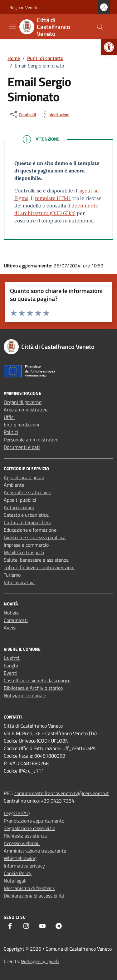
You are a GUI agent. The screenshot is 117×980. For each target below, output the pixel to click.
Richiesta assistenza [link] (25, 836)
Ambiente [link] (14, 485)
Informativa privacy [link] (24, 866)
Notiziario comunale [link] (25, 695)
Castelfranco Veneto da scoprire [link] (37, 680)
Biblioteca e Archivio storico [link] (33, 688)
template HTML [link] (53, 198)
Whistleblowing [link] (20, 858)
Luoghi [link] (11, 665)
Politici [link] (11, 432)
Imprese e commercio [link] (26, 545)
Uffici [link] (9, 417)
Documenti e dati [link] (22, 447)
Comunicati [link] (16, 620)
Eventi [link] (11, 673)
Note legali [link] (15, 881)
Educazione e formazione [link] (30, 530)
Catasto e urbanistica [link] (26, 515)
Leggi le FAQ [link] (17, 813)
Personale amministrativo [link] (31, 440)
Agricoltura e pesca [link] (24, 477)
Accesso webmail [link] (22, 843)
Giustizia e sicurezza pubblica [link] (35, 537)
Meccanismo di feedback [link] (29, 888)
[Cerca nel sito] (100, 27)
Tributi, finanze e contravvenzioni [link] (39, 567)
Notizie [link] (11, 613)
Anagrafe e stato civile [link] (27, 492)
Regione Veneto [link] (24, 7)
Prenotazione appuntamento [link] (34, 821)
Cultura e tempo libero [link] (27, 522)
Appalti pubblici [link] (20, 500)
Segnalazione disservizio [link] (29, 828)
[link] (109, 47)
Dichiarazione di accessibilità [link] (34, 896)
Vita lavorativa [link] (19, 582)
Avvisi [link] (10, 628)
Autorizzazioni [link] (19, 507)
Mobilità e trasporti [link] (24, 552)
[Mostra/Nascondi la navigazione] (12, 26)
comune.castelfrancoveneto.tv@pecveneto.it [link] (62, 793)
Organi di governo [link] (23, 402)
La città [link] (12, 658)
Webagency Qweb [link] (40, 961)
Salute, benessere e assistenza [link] (36, 560)
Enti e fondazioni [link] (22, 425)
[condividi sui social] (22, 114)
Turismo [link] (12, 575)
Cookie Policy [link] (18, 873)
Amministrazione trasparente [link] (35, 851)
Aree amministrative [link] (26, 410)
